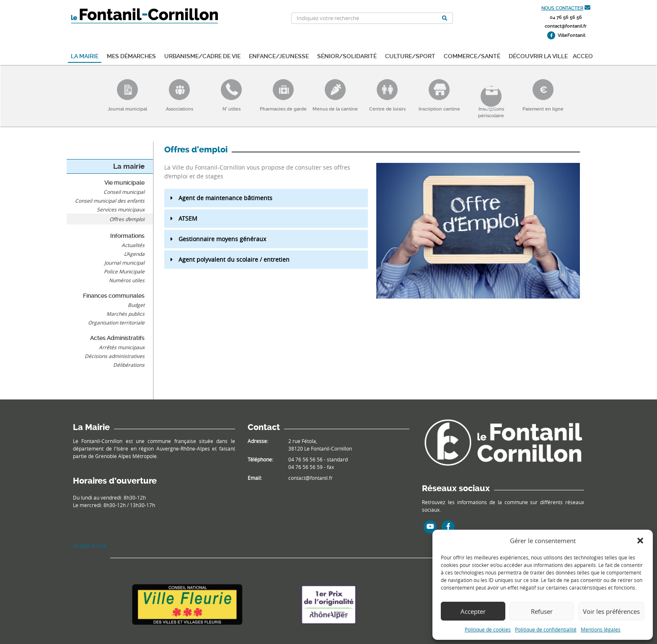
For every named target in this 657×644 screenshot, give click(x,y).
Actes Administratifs (117, 338)
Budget (136, 305)
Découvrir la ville (538, 55)
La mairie (85, 55)
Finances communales (114, 296)
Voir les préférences (611, 611)
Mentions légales (601, 629)
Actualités (133, 245)
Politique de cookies (488, 629)
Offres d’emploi (127, 219)
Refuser (542, 611)
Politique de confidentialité (546, 629)
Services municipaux (121, 209)
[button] (640, 541)
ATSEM (188, 218)
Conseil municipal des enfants (110, 201)
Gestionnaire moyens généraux (222, 239)
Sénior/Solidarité (347, 55)
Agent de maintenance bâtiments (225, 198)
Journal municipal (124, 263)
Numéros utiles (127, 280)
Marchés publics (125, 314)
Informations (127, 236)
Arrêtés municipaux (122, 347)
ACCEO (583, 55)
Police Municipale (124, 271)
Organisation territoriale (116, 322)
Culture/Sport (410, 55)
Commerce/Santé (472, 55)
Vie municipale (124, 183)
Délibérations (129, 365)
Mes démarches (131, 55)
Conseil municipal (124, 192)
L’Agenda (134, 254)
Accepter (473, 611)
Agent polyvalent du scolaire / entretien (234, 259)
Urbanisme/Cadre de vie (202, 55)
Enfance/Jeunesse (279, 55)
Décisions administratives (115, 356)
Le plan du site (90, 546)
